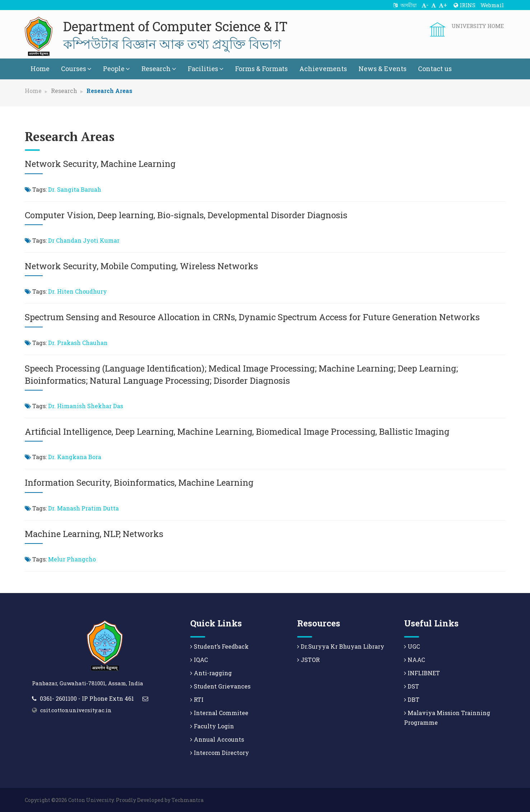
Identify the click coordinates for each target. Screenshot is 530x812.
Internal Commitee (219, 713)
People (116, 69)
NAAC (414, 660)
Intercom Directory (220, 753)
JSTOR (308, 660)
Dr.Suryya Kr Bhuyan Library (341, 646)
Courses (76, 69)
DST (412, 686)
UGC (412, 646)
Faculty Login (212, 726)
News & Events (383, 69)
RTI (197, 699)
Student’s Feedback (219, 646)
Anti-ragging (211, 673)
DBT (412, 699)
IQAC (199, 660)
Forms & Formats (261, 69)
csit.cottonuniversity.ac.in (76, 710)
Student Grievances (220, 686)
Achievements (323, 69)
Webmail (492, 5)
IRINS (465, 5)
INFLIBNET (422, 673)
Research (159, 69)
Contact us (435, 69)
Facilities (206, 69)
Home (40, 69)
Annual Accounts (217, 739)
